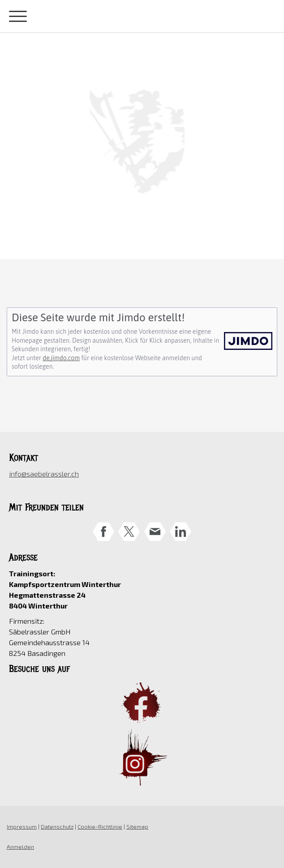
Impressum (22, 826)
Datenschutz (57, 826)
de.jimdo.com (61, 358)
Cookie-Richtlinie (100, 826)
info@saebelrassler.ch (44, 474)
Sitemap (137, 826)
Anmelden (20, 847)
